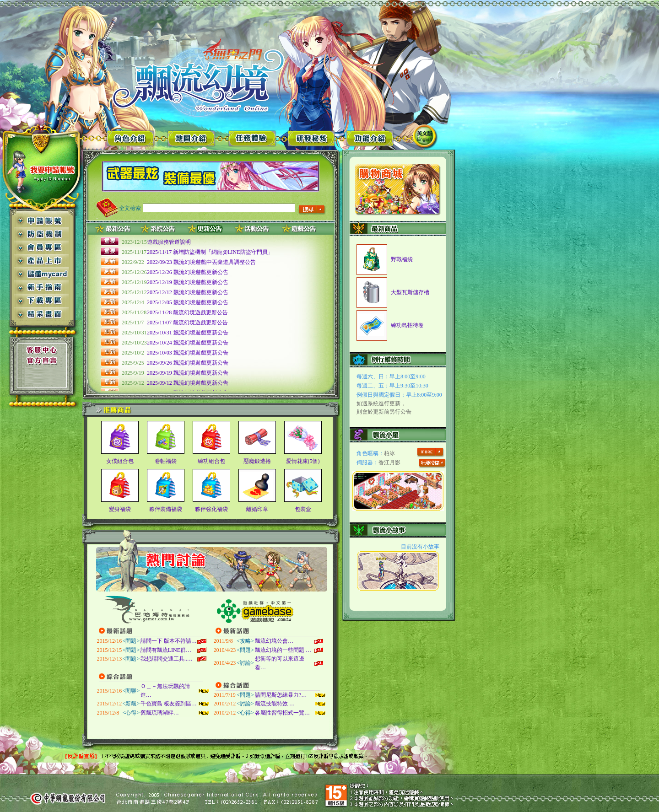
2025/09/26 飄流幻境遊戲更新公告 (188, 363)
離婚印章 (257, 509)
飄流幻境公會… (274, 641)
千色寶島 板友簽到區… (169, 704)
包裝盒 (303, 509)
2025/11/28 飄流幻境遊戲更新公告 (187, 312)
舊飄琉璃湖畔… (160, 713)
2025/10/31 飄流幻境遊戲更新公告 (188, 333)
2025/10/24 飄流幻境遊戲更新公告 (188, 343)
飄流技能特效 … (275, 704)
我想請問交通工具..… (167, 659)
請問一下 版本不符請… (169, 641)
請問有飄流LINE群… (166, 650)
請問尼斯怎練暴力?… (281, 695)
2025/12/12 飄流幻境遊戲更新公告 (188, 292)
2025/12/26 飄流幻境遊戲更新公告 (188, 272)
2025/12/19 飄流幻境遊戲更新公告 (188, 282)
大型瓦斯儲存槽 (410, 292)
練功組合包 (211, 461)
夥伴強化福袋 (211, 509)
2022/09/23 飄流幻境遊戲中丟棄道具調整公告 (201, 262)
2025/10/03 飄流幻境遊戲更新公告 (188, 353)
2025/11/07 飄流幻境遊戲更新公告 (187, 323)
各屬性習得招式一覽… (282, 713)
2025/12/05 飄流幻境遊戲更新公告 (188, 302)
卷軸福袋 (166, 461)
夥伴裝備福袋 (166, 509)
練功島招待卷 (407, 325)
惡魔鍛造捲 (257, 461)
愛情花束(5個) (303, 461)
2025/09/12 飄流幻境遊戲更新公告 (188, 383)
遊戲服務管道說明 (169, 242)
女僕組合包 (120, 461)
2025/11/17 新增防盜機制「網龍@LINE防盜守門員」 (210, 252)
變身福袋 (120, 509)
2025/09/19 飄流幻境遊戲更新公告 (188, 373)
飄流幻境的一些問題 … (283, 650)
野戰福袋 (402, 259)
